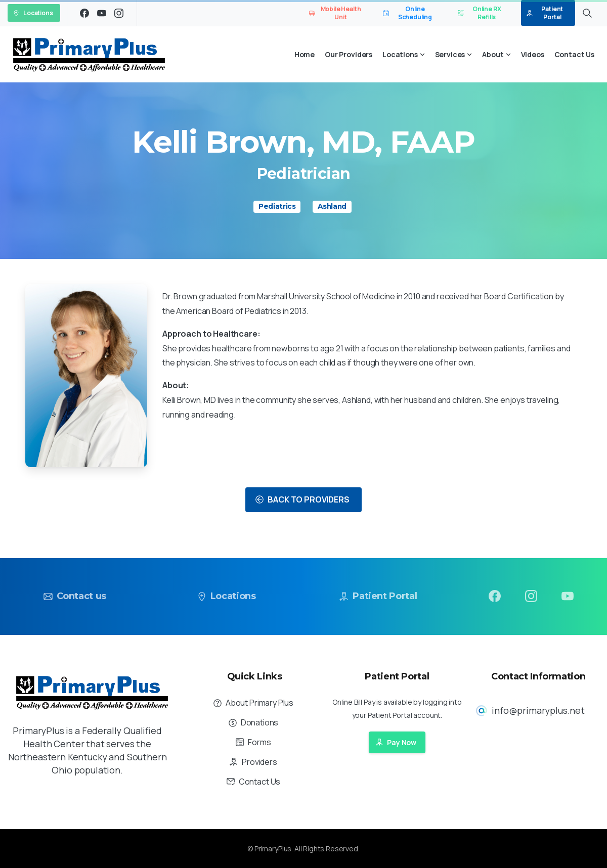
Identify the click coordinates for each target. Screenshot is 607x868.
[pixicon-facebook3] (495, 601)
